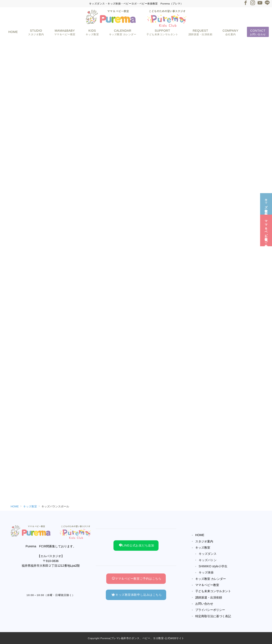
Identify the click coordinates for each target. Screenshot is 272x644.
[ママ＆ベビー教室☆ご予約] (266, 228)
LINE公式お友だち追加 (137, 545)
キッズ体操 (206, 572)
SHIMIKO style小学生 (213, 566)
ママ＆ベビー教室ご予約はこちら (137, 579)
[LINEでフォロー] (267, 3)
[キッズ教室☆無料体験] (266, 201)
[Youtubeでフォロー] (260, 3)
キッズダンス (208, 554)
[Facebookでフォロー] (245, 3)
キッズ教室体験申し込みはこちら (137, 595)
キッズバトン (208, 560)
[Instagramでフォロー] (253, 3)
